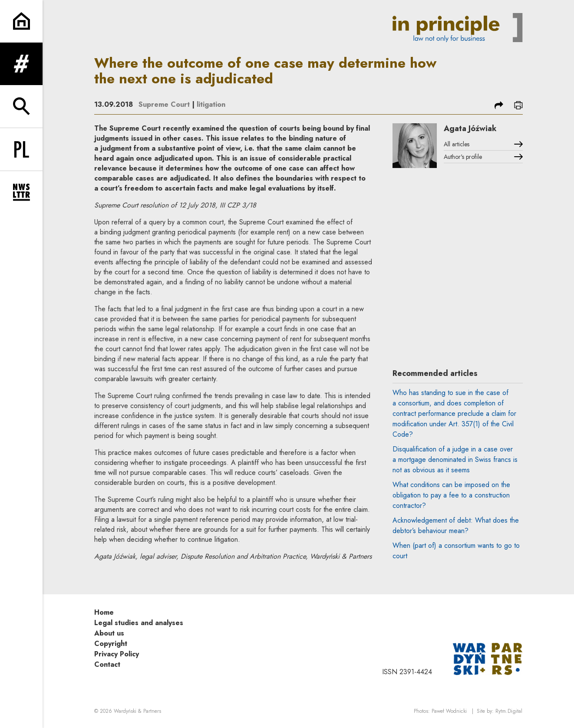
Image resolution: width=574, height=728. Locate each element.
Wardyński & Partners (137, 711)
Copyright (111, 644)
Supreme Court (164, 104)
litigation (211, 104)
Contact (107, 664)
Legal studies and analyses (139, 623)
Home (104, 612)
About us (109, 633)
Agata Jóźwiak (470, 128)
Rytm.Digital (509, 711)
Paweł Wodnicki (449, 711)
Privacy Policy (117, 654)
